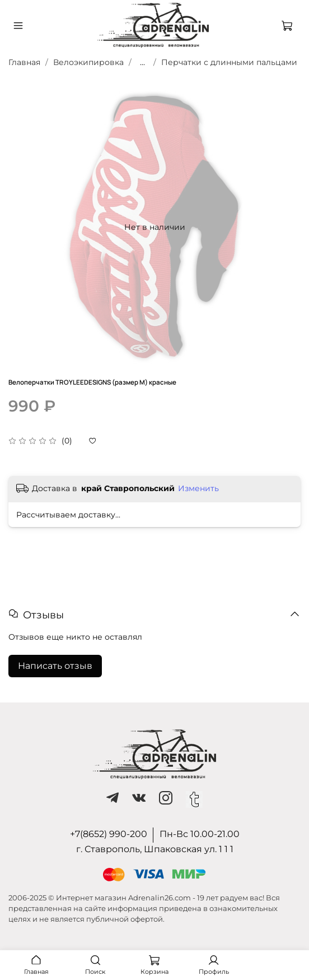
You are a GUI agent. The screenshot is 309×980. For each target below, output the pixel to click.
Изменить (198, 488)
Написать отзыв (55, 666)
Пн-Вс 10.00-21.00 (200, 834)
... (142, 62)
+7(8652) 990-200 (109, 834)
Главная (24, 62)
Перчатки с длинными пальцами (229, 62)
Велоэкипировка (88, 62)
